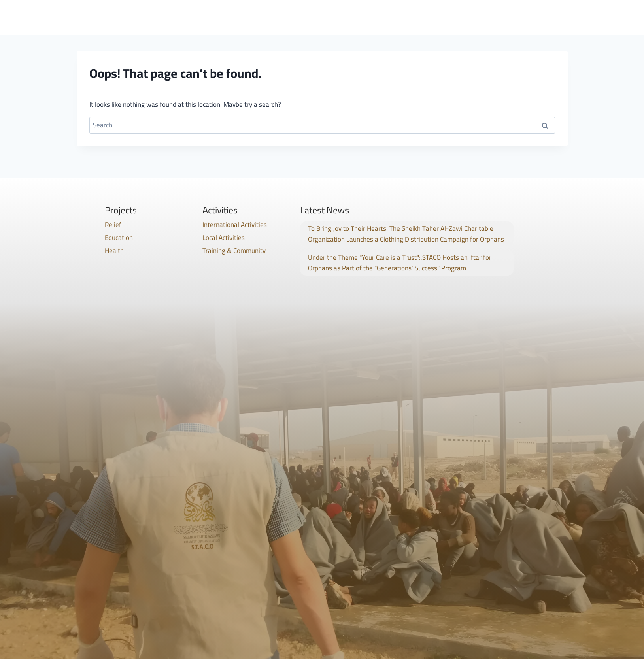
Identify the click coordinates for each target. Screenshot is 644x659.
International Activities (235, 225)
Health (114, 251)
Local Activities (224, 238)
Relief (113, 225)
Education (119, 238)
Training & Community (234, 251)
